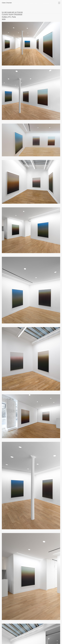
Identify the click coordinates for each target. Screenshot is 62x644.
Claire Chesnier (7, 3)
